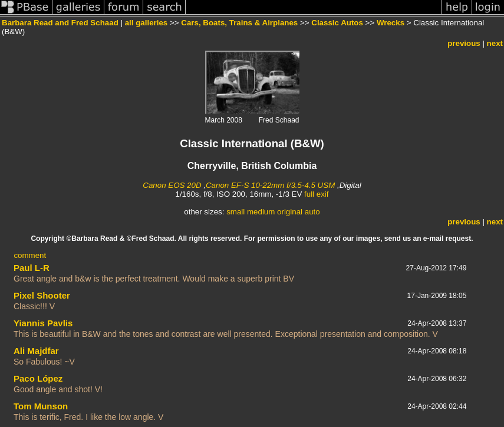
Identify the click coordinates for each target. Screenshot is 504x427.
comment (30, 255)
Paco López (38, 378)
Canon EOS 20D (172, 185)
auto (312, 212)
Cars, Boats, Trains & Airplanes (239, 23)
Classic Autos (337, 23)
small (235, 212)
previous (464, 43)
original (290, 212)
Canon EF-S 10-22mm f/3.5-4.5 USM (270, 185)
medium (261, 212)
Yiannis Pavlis (43, 323)
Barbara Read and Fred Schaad (60, 23)
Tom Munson (41, 406)
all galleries (146, 23)
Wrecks (391, 23)
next (495, 43)
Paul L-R (32, 268)
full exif (316, 194)
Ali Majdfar (36, 351)
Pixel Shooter (42, 295)
